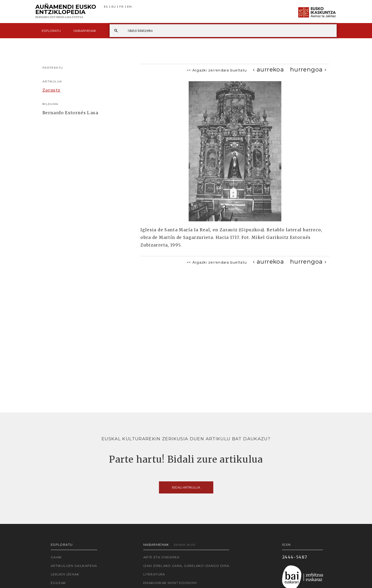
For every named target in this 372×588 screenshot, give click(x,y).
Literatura (154, 574)
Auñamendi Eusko (66, 12)
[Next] (308, 69)
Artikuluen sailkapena (74, 566)
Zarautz (51, 90)
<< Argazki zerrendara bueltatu (217, 70)
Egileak (58, 583)
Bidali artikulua (186, 487)
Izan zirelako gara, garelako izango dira (186, 566)
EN (129, 7)
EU (114, 7)
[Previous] (268, 69)
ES (106, 7)
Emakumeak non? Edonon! (170, 583)
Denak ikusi (185, 545)
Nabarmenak (85, 31)
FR (121, 7)
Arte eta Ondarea (161, 557)
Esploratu (51, 31)
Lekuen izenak (65, 574)
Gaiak (56, 557)
